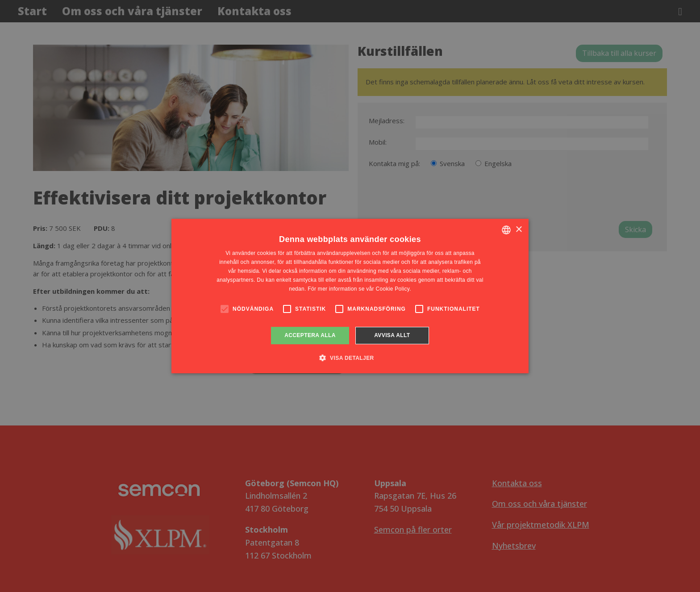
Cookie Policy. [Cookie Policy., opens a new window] (393, 289)
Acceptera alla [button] (310, 335)
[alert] (350, 296)
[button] (350, 358)
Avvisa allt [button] (392, 335)
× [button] (519, 230)
